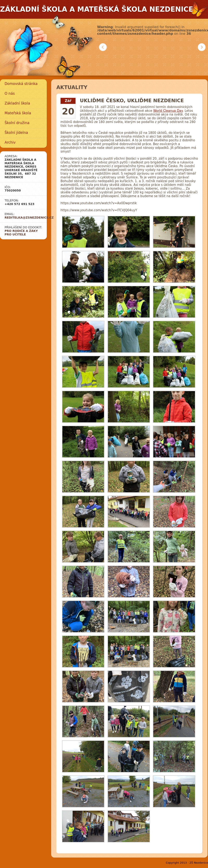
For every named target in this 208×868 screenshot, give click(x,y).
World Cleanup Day (168, 111)
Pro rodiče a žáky (21, 231)
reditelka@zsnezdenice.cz (29, 218)
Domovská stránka (21, 84)
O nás (10, 93)
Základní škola (17, 103)
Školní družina (17, 123)
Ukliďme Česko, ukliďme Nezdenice (132, 101)
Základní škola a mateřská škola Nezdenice (97, 9)
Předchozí (103, 47)
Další (202, 47)
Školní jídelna (16, 133)
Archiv (10, 142)
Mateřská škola (18, 113)
